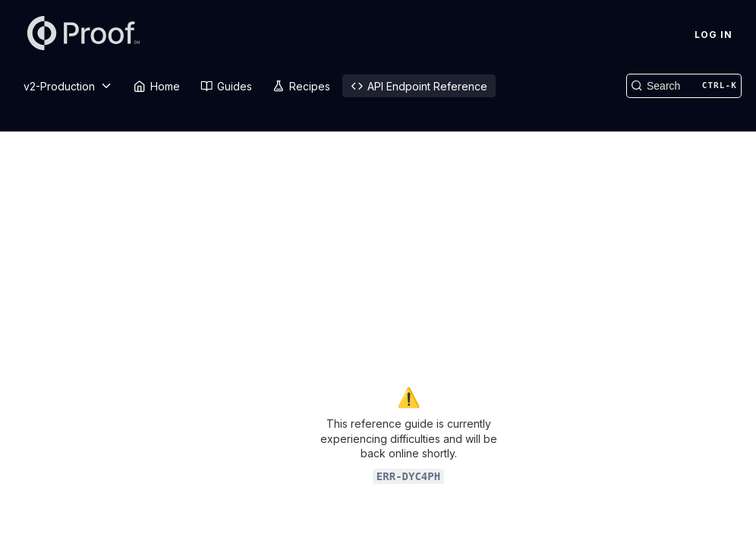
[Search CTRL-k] (684, 86)
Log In (713, 35)
